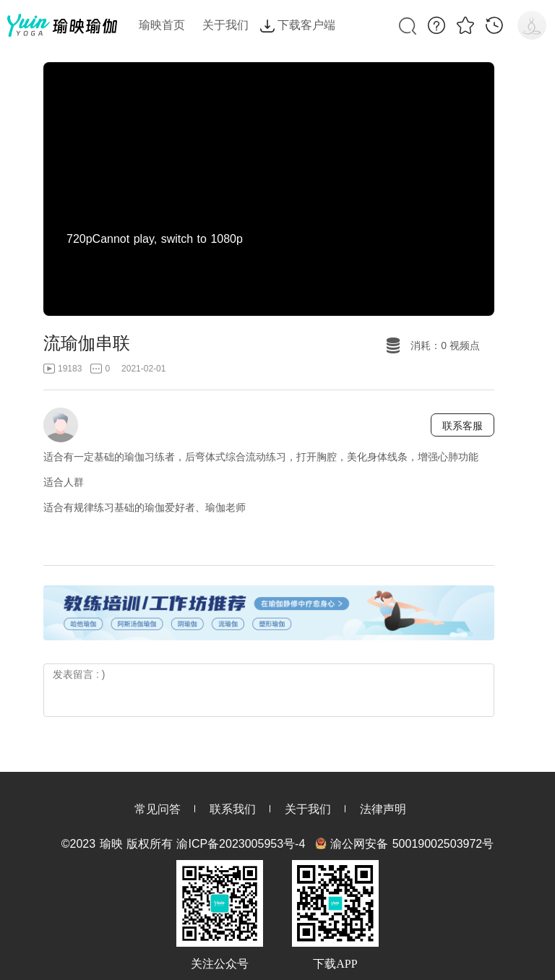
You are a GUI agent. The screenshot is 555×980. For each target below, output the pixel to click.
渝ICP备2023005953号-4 (241, 844)
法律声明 (383, 809)
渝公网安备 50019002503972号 (412, 844)
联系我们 (233, 809)
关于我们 (308, 809)
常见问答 (158, 809)
